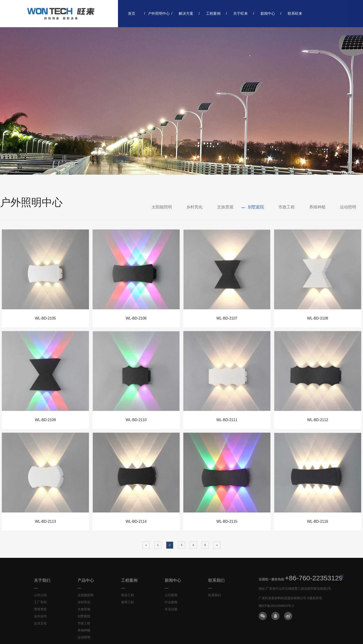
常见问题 (171, 611)
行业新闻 (171, 604)
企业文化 (40, 625)
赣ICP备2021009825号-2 (276, 607)
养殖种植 (317, 207)
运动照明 (348, 207)
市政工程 (287, 207)
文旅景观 (225, 207)
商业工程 (128, 597)
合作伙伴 (40, 618)
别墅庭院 (256, 207)
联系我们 (215, 597)
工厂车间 (40, 604)
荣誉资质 (40, 611)
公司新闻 (171, 597)
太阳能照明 (162, 207)
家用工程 (128, 604)
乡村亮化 (194, 207)
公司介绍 (40, 597)
